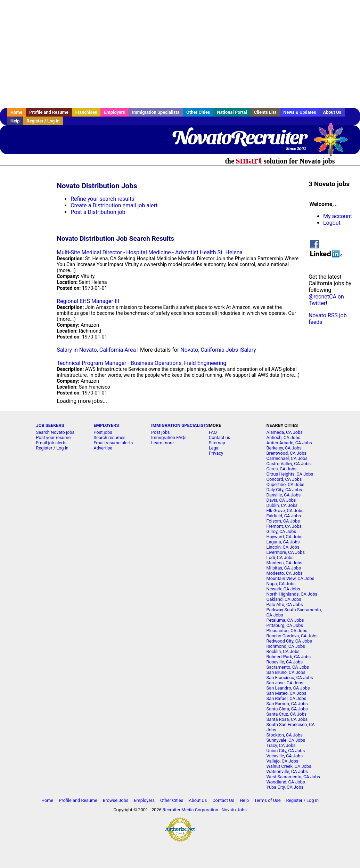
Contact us (220, 437)
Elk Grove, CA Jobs (285, 511)
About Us (332, 112)
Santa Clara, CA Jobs (287, 709)
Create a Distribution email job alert (114, 205)
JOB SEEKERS (50, 425)
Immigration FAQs (169, 437)
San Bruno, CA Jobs (286, 672)
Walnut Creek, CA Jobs (289, 766)
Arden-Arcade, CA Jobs (289, 443)
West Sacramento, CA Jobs (293, 777)
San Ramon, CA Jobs (287, 704)
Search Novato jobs (55, 432)
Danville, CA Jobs (284, 495)
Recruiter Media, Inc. (334, 143)
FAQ (213, 432)
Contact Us (223, 800)
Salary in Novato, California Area (96, 350)
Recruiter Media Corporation (190, 810)
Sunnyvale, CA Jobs (286, 740)
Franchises (86, 112)
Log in (62, 448)
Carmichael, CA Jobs (287, 458)
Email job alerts (51, 443)
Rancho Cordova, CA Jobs (292, 636)
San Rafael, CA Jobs (287, 698)
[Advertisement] (180, 54)
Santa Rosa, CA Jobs (287, 719)
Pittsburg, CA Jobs (285, 625)
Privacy (216, 453)
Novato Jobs (234, 810)
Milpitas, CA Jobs (284, 568)
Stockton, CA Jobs (285, 735)
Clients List (265, 112)
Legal (214, 448)
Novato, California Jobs (209, 350)
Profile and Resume (49, 112)
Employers (114, 112)
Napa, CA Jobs (281, 584)
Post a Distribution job (98, 212)
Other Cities (198, 112)
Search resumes (109, 437)
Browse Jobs (116, 800)
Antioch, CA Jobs (283, 437)
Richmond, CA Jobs (286, 646)
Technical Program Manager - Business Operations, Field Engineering (141, 363)
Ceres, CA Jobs (281, 469)
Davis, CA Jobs (281, 500)
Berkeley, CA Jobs (284, 448)
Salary (248, 350)
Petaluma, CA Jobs (285, 620)
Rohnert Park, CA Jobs (289, 657)
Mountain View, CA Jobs (291, 578)
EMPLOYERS (106, 425)
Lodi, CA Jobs (280, 558)
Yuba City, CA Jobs (285, 787)
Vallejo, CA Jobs (283, 761)
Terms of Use (268, 800)
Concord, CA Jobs (284, 479)
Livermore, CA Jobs (286, 552)
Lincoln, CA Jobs (283, 547)
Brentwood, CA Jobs (287, 453)
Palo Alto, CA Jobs (285, 604)
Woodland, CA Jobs (286, 782)
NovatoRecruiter (239, 137)
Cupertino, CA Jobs (285, 484)
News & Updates (300, 112)
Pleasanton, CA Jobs (287, 631)
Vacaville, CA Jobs (285, 756)
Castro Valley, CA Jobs (289, 464)
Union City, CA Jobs (286, 751)
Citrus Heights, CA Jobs (290, 474)
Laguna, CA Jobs (283, 542)
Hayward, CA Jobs (285, 537)
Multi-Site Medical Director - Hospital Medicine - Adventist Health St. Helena (150, 252)
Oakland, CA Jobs (284, 599)
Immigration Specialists (156, 112)
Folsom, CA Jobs (283, 521)
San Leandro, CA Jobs (288, 688)
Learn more (162, 443)
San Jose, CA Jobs (285, 683)
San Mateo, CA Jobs (287, 693)
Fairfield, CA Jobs (284, 516)
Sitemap (217, 443)
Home (16, 112)
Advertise (103, 448)
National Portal (232, 112)
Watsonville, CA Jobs (287, 771)
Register (44, 448)
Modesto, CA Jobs (285, 573)
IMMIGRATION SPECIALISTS (180, 425)
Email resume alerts (113, 443)
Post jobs (103, 432)
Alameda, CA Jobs (285, 432)
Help (15, 121)
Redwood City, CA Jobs (289, 641)
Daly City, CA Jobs (284, 490)
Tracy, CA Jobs (281, 745)
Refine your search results (102, 199)
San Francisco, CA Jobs (290, 678)
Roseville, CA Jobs (285, 662)
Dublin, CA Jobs (282, 505)
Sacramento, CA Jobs (288, 667)
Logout (332, 223)
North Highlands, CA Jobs (292, 594)
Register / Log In (43, 121)
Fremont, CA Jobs (284, 526)
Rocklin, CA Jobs (283, 651)
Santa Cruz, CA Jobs (287, 714)
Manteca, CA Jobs (285, 563)
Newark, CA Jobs (283, 589)
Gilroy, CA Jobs (281, 531)
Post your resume (54, 437)
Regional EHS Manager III (88, 301)
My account (338, 216)
